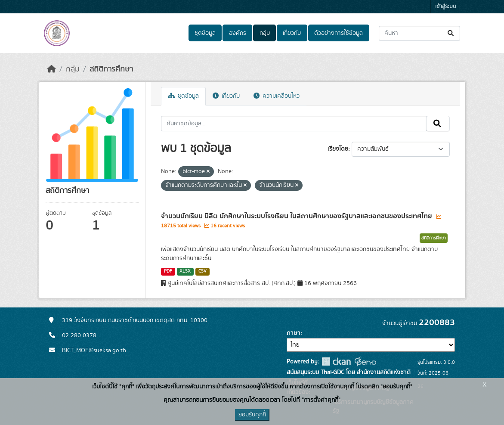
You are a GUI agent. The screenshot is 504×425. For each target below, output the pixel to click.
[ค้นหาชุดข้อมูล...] (419, 33)
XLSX (185, 271)
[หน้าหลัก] (52, 69)
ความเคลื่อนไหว (277, 96)
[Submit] (451, 33)
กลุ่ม (265, 33)
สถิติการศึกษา (111, 69)
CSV (203, 271)
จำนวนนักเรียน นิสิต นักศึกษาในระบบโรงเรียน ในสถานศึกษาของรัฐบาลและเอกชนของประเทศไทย (297, 216)
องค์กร (238, 33)
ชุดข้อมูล (205, 33)
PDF (168, 271)
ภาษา (294, 333)
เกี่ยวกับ (292, 33)
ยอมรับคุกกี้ (252, 415)
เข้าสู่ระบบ (446, 7)
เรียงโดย (338, 149)
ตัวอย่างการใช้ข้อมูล (339, 33)
